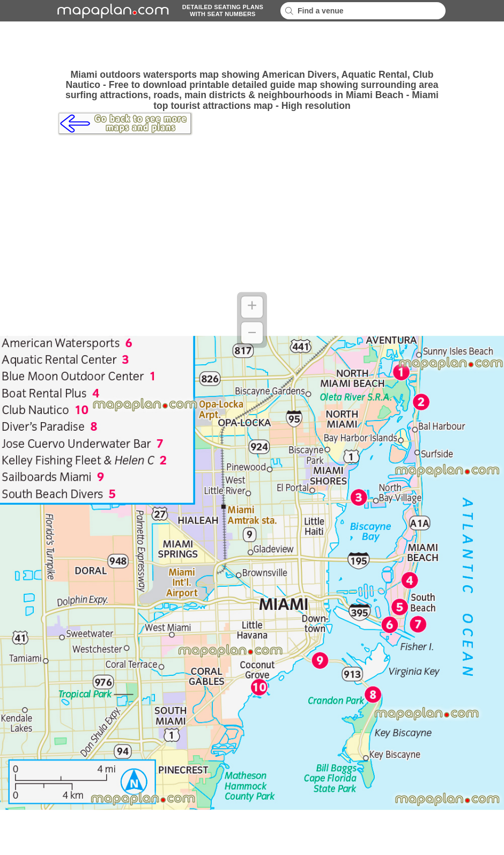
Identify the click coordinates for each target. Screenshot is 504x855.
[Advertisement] (252, 46)
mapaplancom (112, 11)
